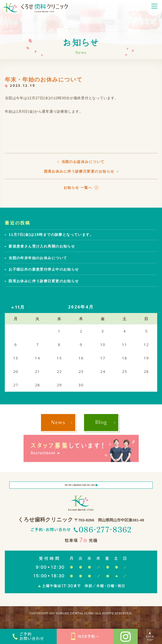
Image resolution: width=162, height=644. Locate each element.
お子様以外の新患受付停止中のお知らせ (44, 269)
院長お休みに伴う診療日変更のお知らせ (79, 171)
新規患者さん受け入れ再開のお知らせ (42, 246)
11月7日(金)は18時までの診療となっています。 (51, 235)
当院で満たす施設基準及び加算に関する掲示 (81, 489)
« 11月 (18, 307)
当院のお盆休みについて (83, 162)
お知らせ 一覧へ (78, 188)
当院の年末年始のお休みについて (38, 258)
